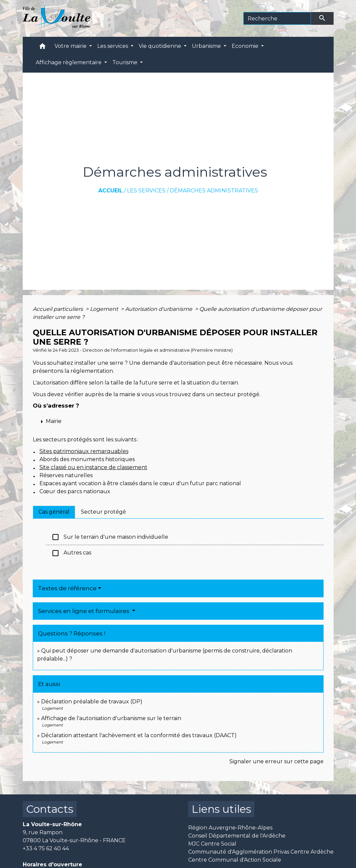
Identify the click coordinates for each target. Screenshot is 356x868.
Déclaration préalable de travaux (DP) (92, 702)
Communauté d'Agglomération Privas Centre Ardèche (261, 852)
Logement (105, 309)
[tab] (54, 512)
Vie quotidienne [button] (161, 46)
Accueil (110, 191)
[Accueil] (57, 18)
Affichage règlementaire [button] (69, 62)
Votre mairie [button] (71, 46)
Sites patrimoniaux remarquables (84, 451)
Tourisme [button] (126, 62)
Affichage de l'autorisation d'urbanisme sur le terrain (111, 718)
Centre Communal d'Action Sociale (235, 860)
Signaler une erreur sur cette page (276, 761)
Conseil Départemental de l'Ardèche (237, 836)
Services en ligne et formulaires (84, 611)
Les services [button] (113, 46)
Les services (146, 191)
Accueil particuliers (58, 309)
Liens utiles (221, 809)
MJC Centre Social (212, 844)
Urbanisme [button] (207, 46)
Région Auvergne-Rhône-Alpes (230, 828)
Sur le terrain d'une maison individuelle (110, 537)
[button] (42, 48)
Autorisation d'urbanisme (159, 309)
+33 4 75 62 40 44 (46, 848)
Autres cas (71, 553)
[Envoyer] (322, 18)
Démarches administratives (214, 191)
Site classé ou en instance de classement (93, 467)
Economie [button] (246, 46)
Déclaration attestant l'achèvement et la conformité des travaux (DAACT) (139, 735)
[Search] (277, 18)
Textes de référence (67, 588)
